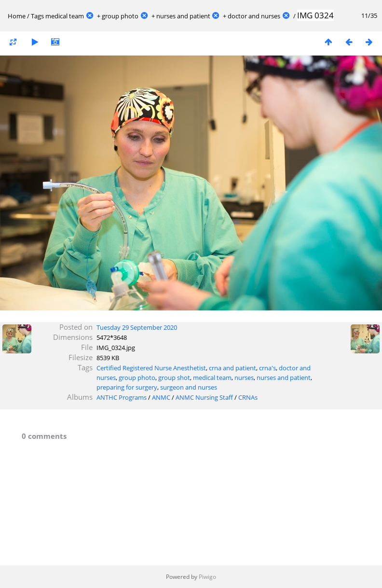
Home (17, 16)
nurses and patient (183, 16)
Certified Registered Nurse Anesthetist (151, 368)
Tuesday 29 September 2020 (137, 327)
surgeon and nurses (189, 387)
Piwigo (207, 577)
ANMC (161, 397)
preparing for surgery (127, 387)
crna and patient (232, 368)
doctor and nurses (254, 16)
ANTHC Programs (122, 397)
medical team (65, 16)
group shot (174, 378)
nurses (244, 378)
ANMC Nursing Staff (204, 397)
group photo (120, 16)
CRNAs (248, 397)
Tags (37, 16)
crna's (267, 368)
